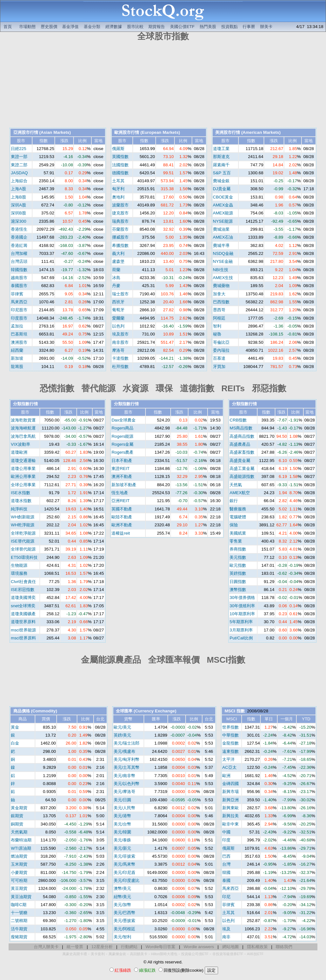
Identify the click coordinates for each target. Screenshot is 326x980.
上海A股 (18, 189)
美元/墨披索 (125, 921)
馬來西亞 (19, 302)
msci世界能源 (23, 630)
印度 (226, 840)
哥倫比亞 (221, 342)
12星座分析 (102, 947)
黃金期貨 (19, 808)
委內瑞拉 (221, 350)
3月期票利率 (241, 630)
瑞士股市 (120, 294)
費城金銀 (221, 181)
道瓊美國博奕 (23, 598)
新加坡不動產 (124, 485)
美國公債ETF (182, 27)
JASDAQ (19, 173)
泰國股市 (19, 286)
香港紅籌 (19, 245)
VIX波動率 (20, 444)
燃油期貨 (19, 856)
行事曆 (249, 27)
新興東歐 (230, 808)
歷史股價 (49, 27)
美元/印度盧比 (127, 880)
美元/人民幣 (125, 808)
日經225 (18, 149)
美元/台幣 (123, 824)
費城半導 (221, 245)
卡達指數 (120, 358)
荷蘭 (116, 270)
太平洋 (228, 759)
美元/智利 (123, 937)
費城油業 (221, 229)
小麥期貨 (19, 872)
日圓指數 (238, 582)
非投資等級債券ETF (228, 954)
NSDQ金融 (223, 253)
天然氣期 (19, 832)
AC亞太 (229, 767)
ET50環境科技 (24, 557)
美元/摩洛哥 (125, 792)
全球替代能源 (23, 549)
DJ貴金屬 (222, 189)
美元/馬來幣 (125, 864)
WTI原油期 (21, 848)
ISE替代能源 (22, 541)
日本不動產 (122, 461)
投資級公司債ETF (195, 954)
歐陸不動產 (122, 517)
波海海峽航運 (23, 428)
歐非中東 (230, 824)
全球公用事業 (23, 485)
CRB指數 (238, 420)
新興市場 (230, 792)
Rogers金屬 (122, 444)
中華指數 (230, 735)
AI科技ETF (255, 954)
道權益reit (121, 533)
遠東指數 (230, 751)
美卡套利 (98, 954)
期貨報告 (157, 27)
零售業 (236, 541)
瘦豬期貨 (19, 937)
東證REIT (120, 468)
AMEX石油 (223, 237)
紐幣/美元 (123, 897)
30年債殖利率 (242, 606)
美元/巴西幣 (125, 913)
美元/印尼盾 (125, 872)
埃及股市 (120, 334)
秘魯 (217, 334)
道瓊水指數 (21, 501)
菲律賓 (17, 294)
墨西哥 (219, 310)
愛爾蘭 (118, 318)
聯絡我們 (284, 947)
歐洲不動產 (122, 525)
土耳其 (118, 181)
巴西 (226, 856)
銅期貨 (17, 824)
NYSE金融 (223, 261)
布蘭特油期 (21, 840)
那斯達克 (221, 157)
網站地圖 (230, 947)
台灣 (226, 864)
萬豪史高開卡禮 (75, 954)
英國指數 (120, 157)
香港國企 (19, 237)
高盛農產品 (240, 444)
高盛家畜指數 (242, 452)
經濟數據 (114, 27)
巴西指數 (221, 302)
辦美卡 (266, 27)
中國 (226, 832)
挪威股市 (120, 237)
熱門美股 (208, 27)
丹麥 (116, 286)
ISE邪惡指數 (22, 590)
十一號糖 (19, 913)
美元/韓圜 (123, 832)
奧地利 (118, 197)
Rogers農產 (122, 452)
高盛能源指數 (242, 476)
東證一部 (19, 157)
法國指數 (120, 165)
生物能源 (19, 565)
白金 (15, 743)
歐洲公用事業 (23, 476)
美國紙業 (238, 533)
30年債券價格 (242, 598)
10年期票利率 (242, 614)
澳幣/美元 (123, 888)
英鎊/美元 (123, 735)
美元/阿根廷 (125, 929)
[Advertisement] (163, 85)
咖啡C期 (19, 905)
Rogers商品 (122, 428)
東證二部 (19, 165)
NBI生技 (221, 270)
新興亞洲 (230, 800)
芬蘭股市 (120, 229)
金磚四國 (230, 784)
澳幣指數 (238, 590)
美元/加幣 (123, 905)
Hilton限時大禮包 (164, 954)
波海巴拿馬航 (23, 436)
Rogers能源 (122, 436)
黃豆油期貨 (21, 897)
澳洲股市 (19, 342)
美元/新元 (123, 848)
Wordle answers (199, 947)
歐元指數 (238, 565)
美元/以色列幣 (127, 784)
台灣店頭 (19, 261)
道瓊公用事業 (23, 468)
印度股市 (19, 318)
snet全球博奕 (23, 606)
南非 (226, 937)
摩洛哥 (118, 350)
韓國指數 (19, 270)
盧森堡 (118, 261)
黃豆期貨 (19, 888)
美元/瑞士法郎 (127, 743)
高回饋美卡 (139, 954)
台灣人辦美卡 (46, 947)
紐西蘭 (17, 350)
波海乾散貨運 (23, 420)
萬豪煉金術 (117, 954)
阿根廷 (219, 318)
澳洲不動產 (122, 476)
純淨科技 (19, 509)
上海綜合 (19, 181)
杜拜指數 (120, 367)
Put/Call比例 (241, 638)
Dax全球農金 (124, 420)
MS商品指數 (241, 428)
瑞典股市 (120, 221)
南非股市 (120, 342)
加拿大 (219, 294)
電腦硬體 (238, 517)
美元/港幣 (123, 816)
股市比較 (135, 27)
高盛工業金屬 (242, 468)
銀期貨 (17, 816)
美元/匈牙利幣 (127, 759)
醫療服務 (238, 509)
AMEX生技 (223, 278)
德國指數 (120, 173)
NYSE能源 (223, 221)
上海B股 (18, 197)
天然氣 (236, 485)
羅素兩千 (221, 165)
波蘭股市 (120, 205)
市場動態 (27, 27)
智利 (217, 326)
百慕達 (219, 358)
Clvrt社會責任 (23, 582)
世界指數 (230, 727)
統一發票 (75, 947)
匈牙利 (118, 189)
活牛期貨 (19, 929)
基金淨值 (70, 27)
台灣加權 (19, 253)
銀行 (234, 501)
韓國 (226, 872)
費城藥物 (221, 286)
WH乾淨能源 (23, 525)
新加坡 (17, 358)
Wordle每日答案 (160, 947)
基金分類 (92, 27)
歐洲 (226, 776)
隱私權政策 (257, 947)
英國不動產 (122, 509)
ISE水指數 (20, 493)
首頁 (8, 27)
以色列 (118, 326)
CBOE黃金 (223, 197)
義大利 (118, 253)
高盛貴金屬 (240, 461)
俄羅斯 (118, 149)
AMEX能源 (223, 213)
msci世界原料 (23, 638)
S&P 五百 (222, 173)
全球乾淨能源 (23, 533)
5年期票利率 (241, 622)
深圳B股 (18, 213)
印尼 (226, 897)
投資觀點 (230, 27)
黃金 (15, 727)
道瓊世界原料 (23, 622)
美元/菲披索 (125, 856)
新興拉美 (230, 816)
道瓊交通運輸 (23, 461)
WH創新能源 (23, 517)
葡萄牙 (118, 310)
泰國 (226, 880)
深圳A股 (18, 205)
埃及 (226, 929)
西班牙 (118, 302)
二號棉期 (19, 921)
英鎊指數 (238, 573)
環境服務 (19, 573)
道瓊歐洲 (19, 452)
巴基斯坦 (19, 334)
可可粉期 (19, 880)
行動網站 (129, 947)
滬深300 (18, 221)
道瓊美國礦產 (23, 614)
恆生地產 (120, 493)
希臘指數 (120, 245)
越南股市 (19, 278)
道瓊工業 (221, 149)
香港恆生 (19, 229)
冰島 (116, 278)
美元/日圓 (123, 800)
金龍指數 (230, 743)
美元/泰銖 (123, 840)
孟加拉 (17, 326)
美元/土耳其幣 (127, 767)
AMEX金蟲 (223, 205)
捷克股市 (120, 213)
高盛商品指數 (242, 436)
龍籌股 (17, 367)
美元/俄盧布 (125, 751)
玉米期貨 (19, 864)
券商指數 (238, 549)
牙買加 (219, 367)
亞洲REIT (120, 501)
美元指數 (238, 557)
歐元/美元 (123, 727)
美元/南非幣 (125, 776)
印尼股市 (19, 310)
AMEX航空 (240, 493)
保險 (234, 525)
